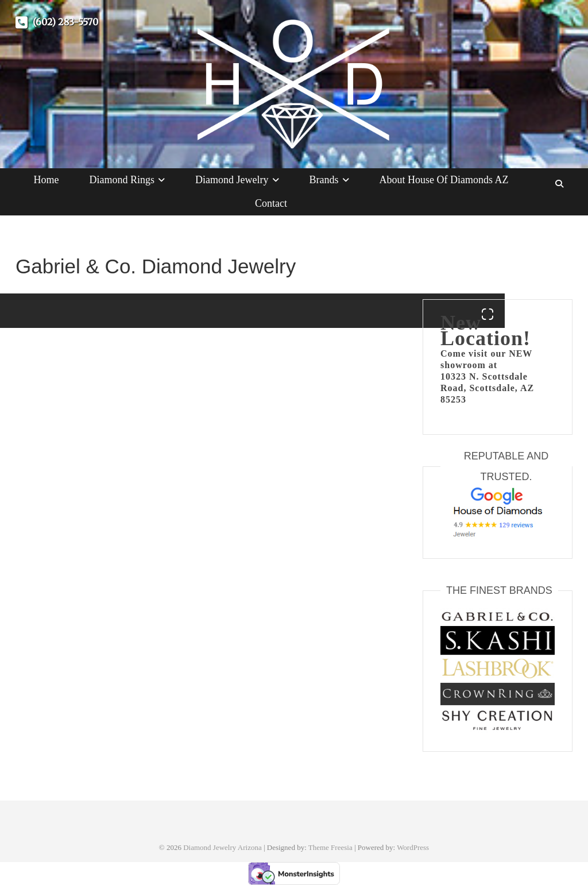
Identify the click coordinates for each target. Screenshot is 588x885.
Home (47, 180)
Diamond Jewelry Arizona (222, 847)
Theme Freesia (330, 847)
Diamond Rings (122, 180)
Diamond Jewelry (232, 180)
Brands (324, 180)
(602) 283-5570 (57, 22)
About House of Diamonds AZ (444, 180)
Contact (271, 203)
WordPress (413, 847)
